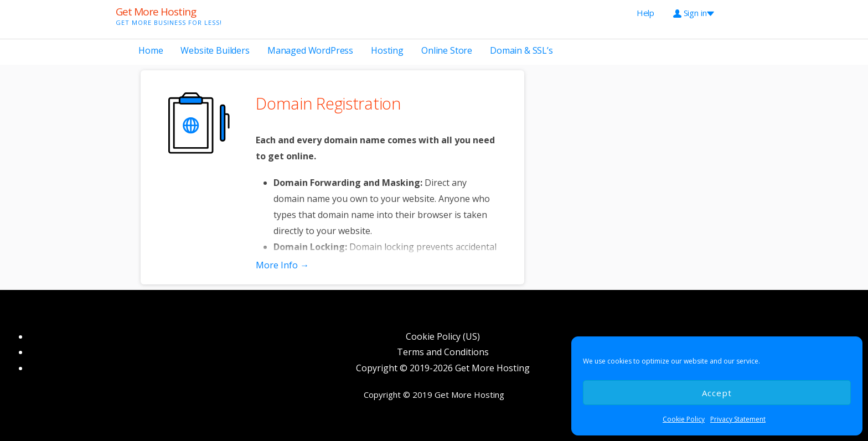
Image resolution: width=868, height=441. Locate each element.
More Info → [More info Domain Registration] (282, 265)
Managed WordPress (310, 50)
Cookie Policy (684, 419)
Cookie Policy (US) (443, 336)
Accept (717, 393)
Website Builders (215, 50)
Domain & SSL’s (521, 50)
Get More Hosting (156, 12)
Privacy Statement (738, 419)
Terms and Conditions (443, 352)
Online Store (447, 50)
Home (151, 50)
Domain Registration (328, 103)
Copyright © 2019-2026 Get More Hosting (443, 368)
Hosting (387, 50)
